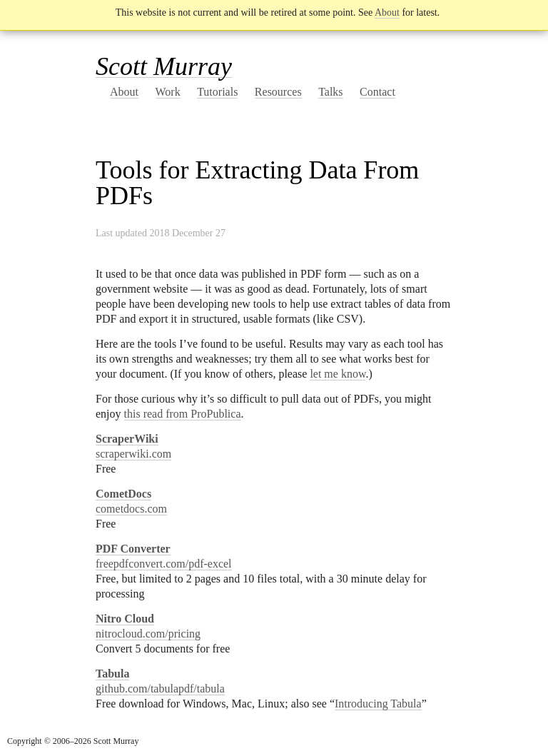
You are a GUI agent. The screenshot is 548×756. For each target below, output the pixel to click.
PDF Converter (133, 549)
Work (168, 92)
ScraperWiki (127, 439)
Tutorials (217, 92)
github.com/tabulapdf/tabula (160, 689)
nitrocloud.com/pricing (148, 634)
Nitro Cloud (125, 619)
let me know (338, 374)
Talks (330, 92)
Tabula (112, 674)
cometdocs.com (131, 509)
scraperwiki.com (133, 454)
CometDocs (123, 494)
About (387, 12)
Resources (278, 92)
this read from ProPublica (183, 414)
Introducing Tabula (378, 704)
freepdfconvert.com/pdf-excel (164, 564)
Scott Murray (164, 67)
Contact (377, 92)
